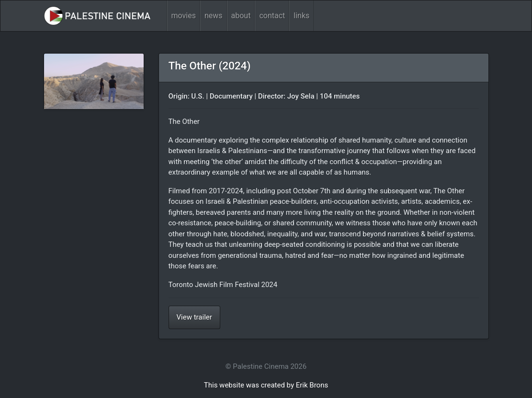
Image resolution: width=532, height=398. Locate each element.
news (214, 16)
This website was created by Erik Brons (266, 385)
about (241, 16)
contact (272, 16)
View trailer (194, 317)
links (301, 16)
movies (184, 16)
